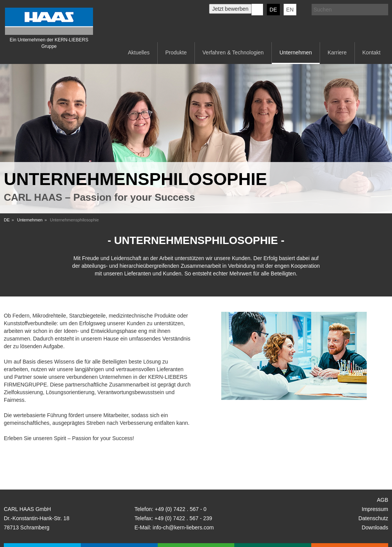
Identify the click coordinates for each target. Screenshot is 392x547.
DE (273, 10)
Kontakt (372, 52)
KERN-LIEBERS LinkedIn (257, 10)
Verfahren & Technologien (233, 52)
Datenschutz (373, 518)
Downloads (375, 527)
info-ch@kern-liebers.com (183, 527)
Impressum (375, 509)
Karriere (337, 52)
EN (290, 10)
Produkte (176, 52)
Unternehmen (296, 52)
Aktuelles (139, 52)
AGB (382, 500)
